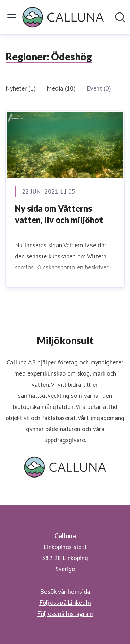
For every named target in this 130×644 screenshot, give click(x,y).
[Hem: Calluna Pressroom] (63, 17)
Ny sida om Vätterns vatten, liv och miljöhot (59, 214)
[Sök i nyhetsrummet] (120, 17)
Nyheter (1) (21, 88)
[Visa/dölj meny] (12, 17)
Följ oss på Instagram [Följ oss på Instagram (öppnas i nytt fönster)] (65, 613)
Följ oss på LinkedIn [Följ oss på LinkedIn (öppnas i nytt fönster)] (65, 602)
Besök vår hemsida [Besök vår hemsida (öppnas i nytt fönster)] (65, 591)
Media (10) (61, 88)
